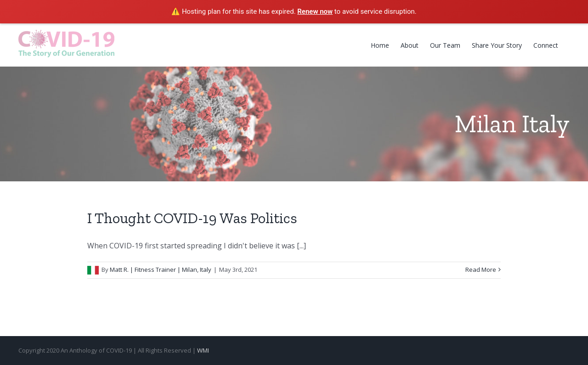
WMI (203, 350)
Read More (481, 270)
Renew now (315, 11)
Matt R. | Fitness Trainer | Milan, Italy (161, 270)
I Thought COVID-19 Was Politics (192, 218)
